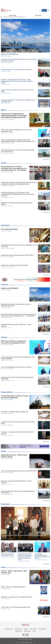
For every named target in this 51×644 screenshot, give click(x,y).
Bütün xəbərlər (46, 160)
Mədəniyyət (5, 504)
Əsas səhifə (13, 15)
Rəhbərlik (26, 629)
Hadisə (4, 451)
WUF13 (4, 110)
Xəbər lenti (38, 15)
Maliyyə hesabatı (18, 629)
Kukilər (34, 631)
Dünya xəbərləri (7, 392)
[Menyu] (49, 10)
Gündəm (4, 337)
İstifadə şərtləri (19, 631)
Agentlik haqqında (9, 629)
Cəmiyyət (5, 285)
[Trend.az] (6, 10)
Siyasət (4, 163)
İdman (3, 567)
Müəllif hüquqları (42, 629)
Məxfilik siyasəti (27, 631)
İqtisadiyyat (5, 225)
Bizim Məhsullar (33, 629)
